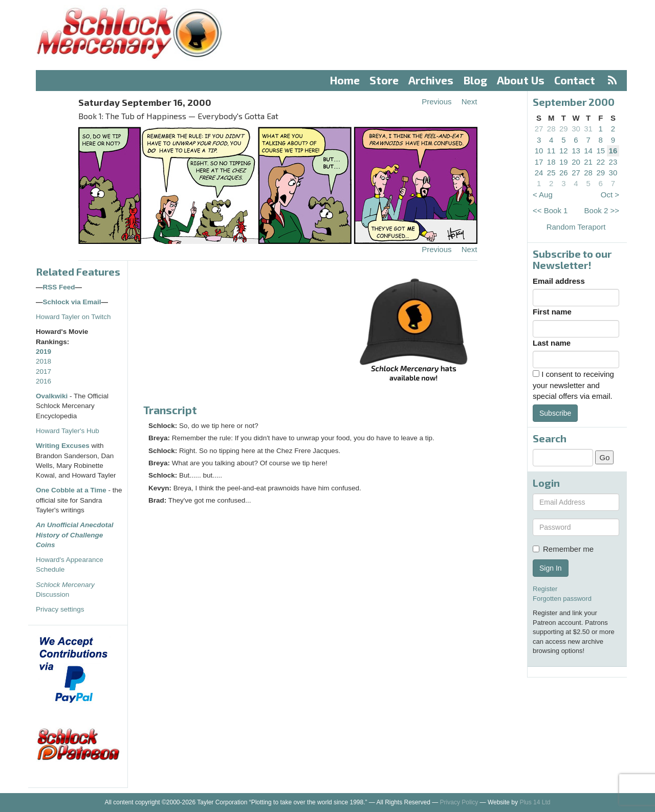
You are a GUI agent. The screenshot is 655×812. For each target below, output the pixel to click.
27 (539, 129)
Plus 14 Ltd (535, 802)
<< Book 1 (550, 210)
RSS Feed (59, 287)
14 (588, 151)
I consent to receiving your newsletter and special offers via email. (573, 385)
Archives (431, 80)
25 (551, 173)
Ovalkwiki (53, 396)
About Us (521, 80)
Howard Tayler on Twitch (73, 317)
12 (564, 151)
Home (345, 80)
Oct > (610, 195)
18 (551, 162)
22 (601, 162)
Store (384, 80)
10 (539, 151)
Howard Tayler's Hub (68, 431)
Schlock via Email (72, 302)
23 (613, 162)
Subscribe (555, 413)
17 (539, 162)
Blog (475, 80)
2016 (43, 381)
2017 (43, 371)
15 (601, 151)
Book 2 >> (602, 210)
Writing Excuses (63, 446)
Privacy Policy (459, 802)
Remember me (563, 549)
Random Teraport (576, 227)
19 (564, 162)
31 (588, 129)
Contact (575, 80)
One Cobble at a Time (71, 490)
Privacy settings (60, 609)
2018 (43, 361)
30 (576, 129)
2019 (43, 352)
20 (576, 162)
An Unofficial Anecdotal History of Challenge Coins (75, 535)
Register (545, 589)
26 (564, 173)
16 (613, 151)
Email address (559, 281)
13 (576, 151)
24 (539, 173)
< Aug (543, 195)
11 (551, 151)
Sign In (551, 568)
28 (551, 129)
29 (564, 129)
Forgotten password (562, 599)
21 (588, 162)
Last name (552, 343)
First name (552, 312)
